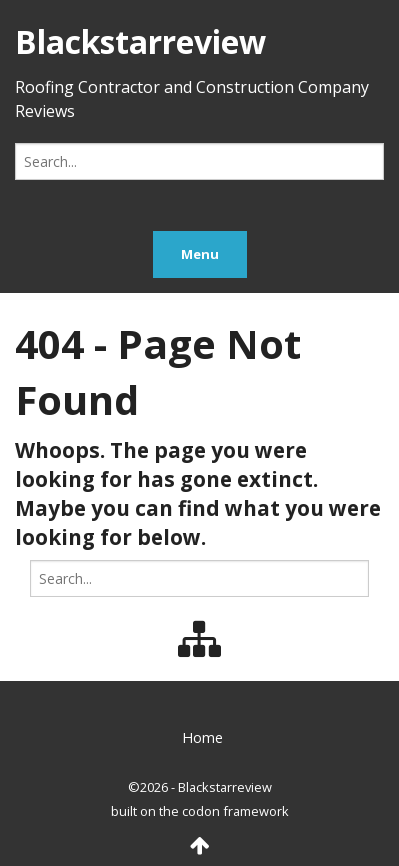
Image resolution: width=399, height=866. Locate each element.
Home (202, 737)
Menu (200, 254)
